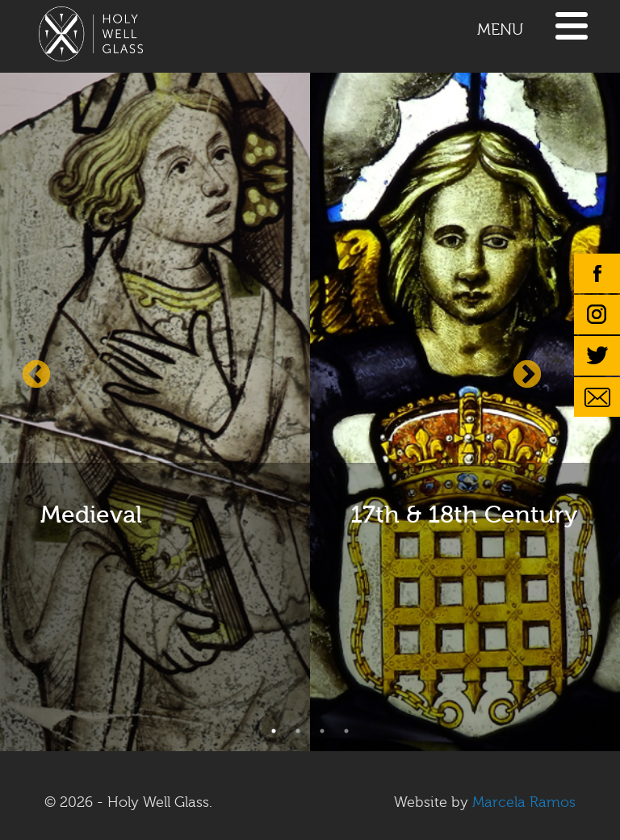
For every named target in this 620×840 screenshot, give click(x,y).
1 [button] (274, 731)
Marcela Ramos (524, 802)
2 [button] (298, 731)
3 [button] (322, 731)
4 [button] (346, 731)
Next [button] (527, 376)
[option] (155, 410)
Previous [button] (36, 376)
